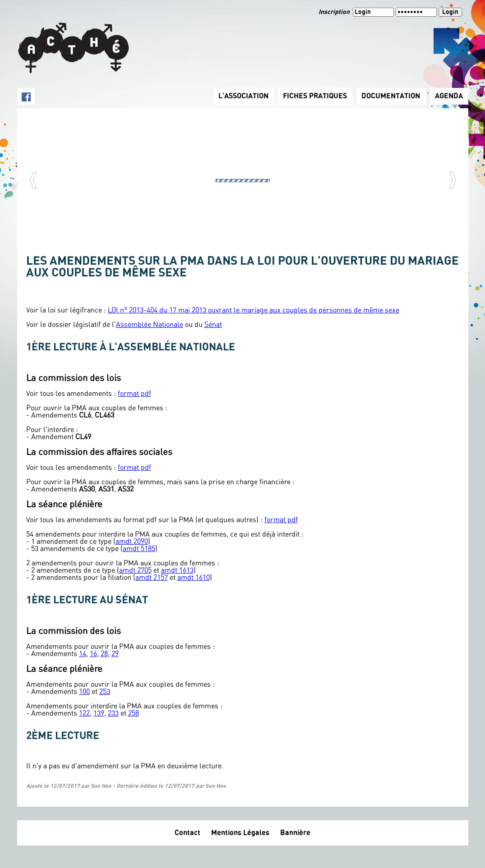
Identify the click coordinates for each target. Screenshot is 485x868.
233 (113, 713)
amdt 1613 (177, 570)
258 (134, 713)
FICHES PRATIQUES (315, 96)
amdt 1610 (194, 578)
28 (104, 654)
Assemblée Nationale (150, 325)
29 (115, 654)
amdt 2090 (132, 542)
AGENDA (449, 96)
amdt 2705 (135, 570)
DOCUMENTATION (391, 96)
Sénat (213, 325)
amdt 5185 (139, 549)
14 (83, 654)
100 (84, 692)
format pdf (134, 394)
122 (84, 713)
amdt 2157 (152, 578)
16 (93, 654)
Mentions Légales (240, 833)
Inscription (335, 12)
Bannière (295, 833)
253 (105, 692)
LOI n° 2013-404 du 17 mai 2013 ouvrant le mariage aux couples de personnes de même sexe (254, 310)
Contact (187, 833)
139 (99, 713)
